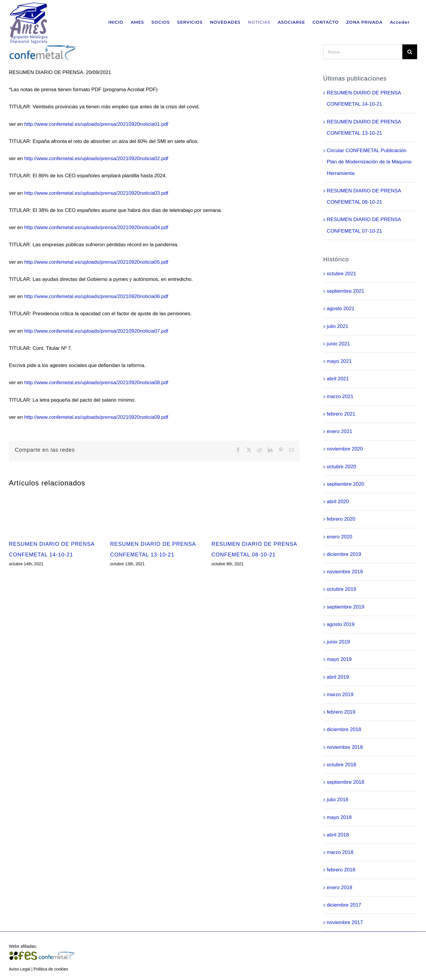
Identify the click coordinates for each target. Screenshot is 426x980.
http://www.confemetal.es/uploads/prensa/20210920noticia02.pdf (96, 158)
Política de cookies (51, 969)
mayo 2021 (339, 361)
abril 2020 (338, 502)
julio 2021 (338, 326)
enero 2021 (340, 431)
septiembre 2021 (346, 291)
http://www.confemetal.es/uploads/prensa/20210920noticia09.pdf (96, 417)
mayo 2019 (339, 659)
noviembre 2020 (345, 449)
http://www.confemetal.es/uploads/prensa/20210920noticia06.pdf (96, 296)
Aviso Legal (20, 969)
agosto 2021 (341, 309)
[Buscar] (410, 52)
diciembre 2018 (344, 729)
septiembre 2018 (346, 782)
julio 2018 (338, 800)
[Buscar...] (363, 52)
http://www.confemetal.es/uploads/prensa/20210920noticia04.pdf (96, 227)
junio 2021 (338, 344)
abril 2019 (338, 677)
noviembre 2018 (345, 747)
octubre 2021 (342, 274)
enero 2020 (340, 537)
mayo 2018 (339, 817)
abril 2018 (338, 835)
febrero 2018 (341, 870)
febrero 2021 (341, 414)
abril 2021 (338, 379)
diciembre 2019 (344, 554)
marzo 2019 (340, 695)
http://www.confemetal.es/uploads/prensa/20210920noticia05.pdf (96, 262)
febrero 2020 (341, 519)
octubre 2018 (342, 765)
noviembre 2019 (345, 572)
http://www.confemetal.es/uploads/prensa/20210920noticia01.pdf (96, 124)
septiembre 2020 (346, 484)
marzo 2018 (340, 852)
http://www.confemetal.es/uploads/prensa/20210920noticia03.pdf (96, 193)
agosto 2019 (341, 624)
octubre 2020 (342, 467)
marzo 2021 (340, 396)
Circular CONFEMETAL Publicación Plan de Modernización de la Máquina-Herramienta (370, 162)
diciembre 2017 (344, 905)
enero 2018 (340, 888)
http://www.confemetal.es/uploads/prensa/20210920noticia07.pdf (96, 331)
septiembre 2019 (346, 607)
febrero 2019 (341, 712)
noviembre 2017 (345, 922)
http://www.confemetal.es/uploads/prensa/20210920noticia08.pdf (96, 383)
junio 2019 (338, 642)
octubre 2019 (342, 589)
